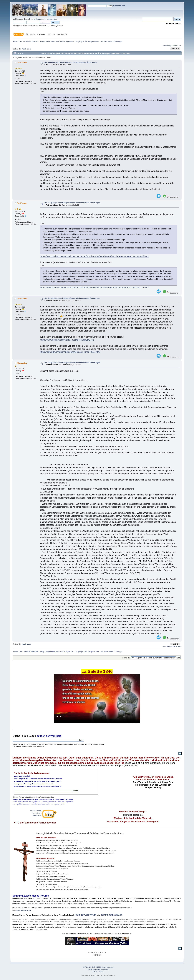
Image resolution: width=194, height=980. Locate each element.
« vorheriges (168, 46)
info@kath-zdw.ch (23, 911)
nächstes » (177, 46)
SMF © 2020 (96, 967)
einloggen (38, 19)
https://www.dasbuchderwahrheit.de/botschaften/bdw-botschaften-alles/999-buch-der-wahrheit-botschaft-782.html (94, 288)
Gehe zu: (126, 658)
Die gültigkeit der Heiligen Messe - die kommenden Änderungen (71, 62)
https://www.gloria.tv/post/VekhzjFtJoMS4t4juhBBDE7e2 (67, 340)
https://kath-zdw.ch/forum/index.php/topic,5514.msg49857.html (70, 352)
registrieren (52, 19)
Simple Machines (107, 967)
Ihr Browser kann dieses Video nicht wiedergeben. (97, 699)
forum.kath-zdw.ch (112, 915)
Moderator (22, 363)
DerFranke (22, 63)
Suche (16, 736)
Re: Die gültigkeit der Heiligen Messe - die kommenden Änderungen (72, 203)
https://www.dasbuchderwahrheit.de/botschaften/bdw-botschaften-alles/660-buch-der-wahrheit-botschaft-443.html (94, 256)
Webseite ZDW (119, 6)
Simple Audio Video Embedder (98, 969)
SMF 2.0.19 (87, 967)
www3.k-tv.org (36, 811)
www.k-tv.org (36, 813)
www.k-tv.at (37, 815)
